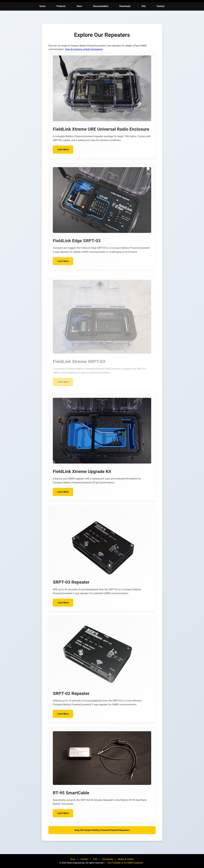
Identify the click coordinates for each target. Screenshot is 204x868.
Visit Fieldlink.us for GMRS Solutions (125, 863)
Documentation (101, 6)
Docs (73, 859)
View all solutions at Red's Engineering (84, 49)
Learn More (63, 152)
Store (79, 6)
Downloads (125, 6)
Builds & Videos (126, 859)
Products (61, 6)
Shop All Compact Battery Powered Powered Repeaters (102, 830)
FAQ (144, 6)
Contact (161, 6)
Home (42, 6)
